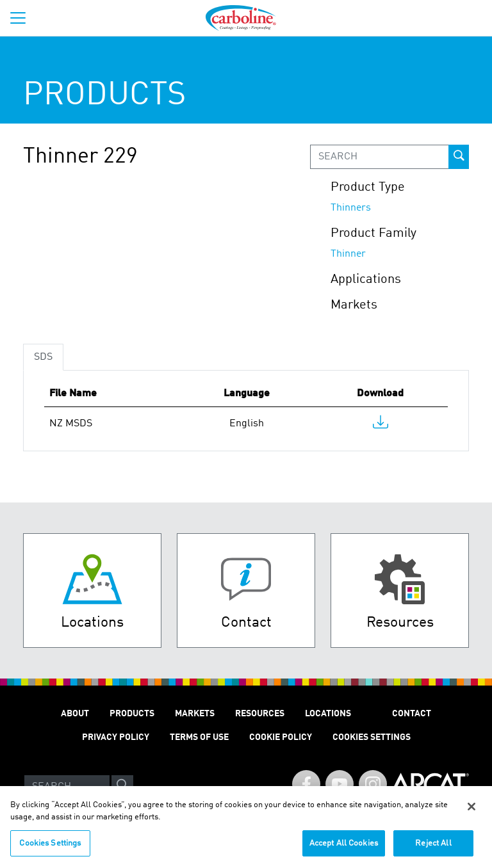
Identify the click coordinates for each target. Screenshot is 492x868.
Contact (412, 714)
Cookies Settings (50, 849)
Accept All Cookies (344, 849)
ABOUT (75, 714)
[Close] (471, 812)
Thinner (348, 254)
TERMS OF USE (199, 737)
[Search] (67, 787)
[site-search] (122, 787)
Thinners (351, 208)
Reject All (433, 849)
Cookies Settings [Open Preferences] (372, 737)
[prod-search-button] (459, 157)
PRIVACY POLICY (116, 737)
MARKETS (195, 714)
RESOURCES (260, 714)
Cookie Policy (281, 737)
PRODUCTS (132, 714)
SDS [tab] (43, 357)
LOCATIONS (328, 714)
